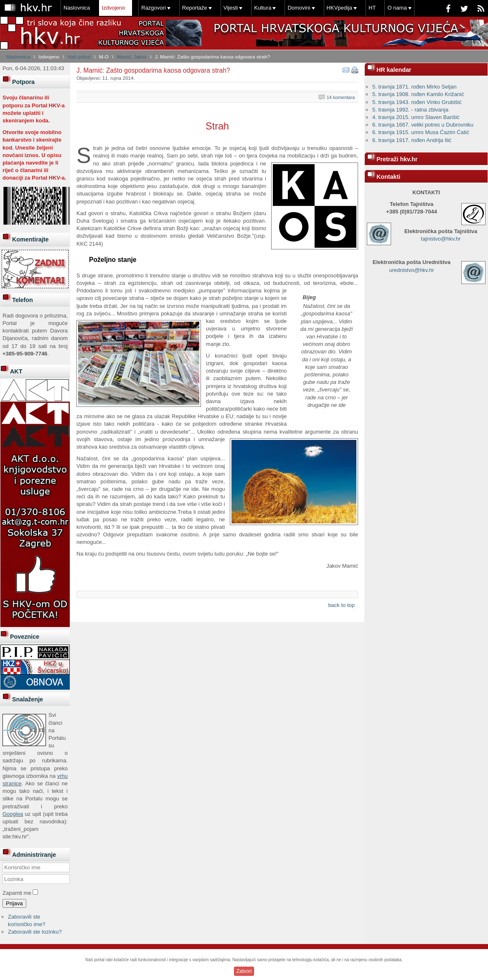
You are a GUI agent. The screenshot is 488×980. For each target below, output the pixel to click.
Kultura (263, 8)
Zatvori (244, 971)
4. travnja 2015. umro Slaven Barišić (416, 117)
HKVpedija (339, 8)
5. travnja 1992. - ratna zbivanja (410, 110)
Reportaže (195, 8)
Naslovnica (77, 8)
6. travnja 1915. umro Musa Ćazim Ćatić (421, 132)
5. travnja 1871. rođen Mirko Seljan (414, 87)
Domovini (299, 8)
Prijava (14, 903)
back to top (341, 605)
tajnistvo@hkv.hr (441, 239)
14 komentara (341, 97)
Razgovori (154, 8)
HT (372, 8)
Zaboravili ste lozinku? (35, 932)
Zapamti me (17, 893)
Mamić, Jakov (132, 57)
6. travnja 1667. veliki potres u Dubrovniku (423, 125)
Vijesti (231, 8)
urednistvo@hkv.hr (412, 270)
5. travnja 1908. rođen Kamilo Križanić (418, 94)
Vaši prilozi (79, 57)
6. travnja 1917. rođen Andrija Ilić (412, 140)
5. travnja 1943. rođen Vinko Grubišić (417, 102)
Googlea (13, 814)
